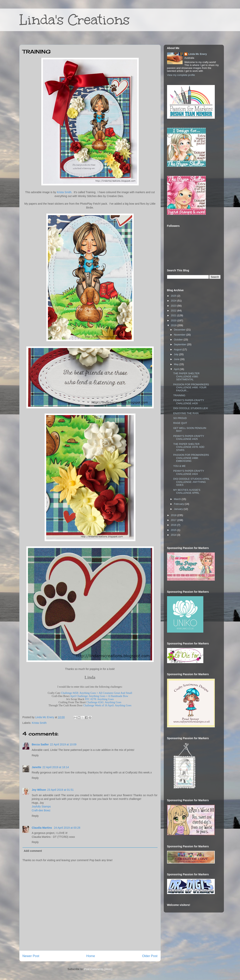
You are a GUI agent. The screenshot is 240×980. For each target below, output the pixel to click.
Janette (37, 767)
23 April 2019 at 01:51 (60, 790)
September (180, 344)
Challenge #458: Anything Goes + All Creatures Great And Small (97, 693)
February (179, 504)
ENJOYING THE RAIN (186, 413)
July (176, 354)
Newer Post (31, 956)
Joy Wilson (39, 790)
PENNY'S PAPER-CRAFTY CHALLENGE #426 (189, 402)
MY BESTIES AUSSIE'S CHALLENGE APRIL (187, 491)
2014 (174, 535)
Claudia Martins (42, 828)
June (177, 359)
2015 (174, 530)
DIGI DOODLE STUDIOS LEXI (191, 408)
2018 (174, 515)
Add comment (33, 851)
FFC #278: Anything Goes (99, 699)
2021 (174, 315)
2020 (174, 320)
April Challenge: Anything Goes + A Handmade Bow (99, 696)
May (177, 364)
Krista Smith (64, 192)
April (177, 369)
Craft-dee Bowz (41, 810)
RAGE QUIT (180, 423)
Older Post (150, 956)
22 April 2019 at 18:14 (56, 767)
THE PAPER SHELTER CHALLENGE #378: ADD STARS (189, 447)
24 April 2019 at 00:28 (67, 828)
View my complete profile (181, 75)
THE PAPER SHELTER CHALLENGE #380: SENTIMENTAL (186, 376)
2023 (174, 306)
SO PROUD (180, 418)
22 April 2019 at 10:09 (63, 744)
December (180, 330)
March (178, 499)
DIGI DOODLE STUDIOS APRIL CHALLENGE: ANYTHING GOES (191, 482)
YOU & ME (179, 466)
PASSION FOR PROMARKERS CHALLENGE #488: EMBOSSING (191, 458)
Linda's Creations (75, 20)
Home (91, 956)
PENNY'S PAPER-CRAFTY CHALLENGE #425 (189, 438)
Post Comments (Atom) (98, 969)
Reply (35, 755)
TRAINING (179, 395)
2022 (174, 311)
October (179, 340)
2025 (174, 296)
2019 (174, 325)
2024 (174, 301)
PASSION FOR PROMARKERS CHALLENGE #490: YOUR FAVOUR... (191, 387)
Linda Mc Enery (198, 54)
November (180, 335)
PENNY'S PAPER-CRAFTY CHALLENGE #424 (189, 472)
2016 (174, 525)
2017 (174, 520)
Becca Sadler (40, 744)
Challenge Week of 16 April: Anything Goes (107, 705)
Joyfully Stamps (41, 806)
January (179, 509)
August (178, 349)
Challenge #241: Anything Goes (104, 702)
